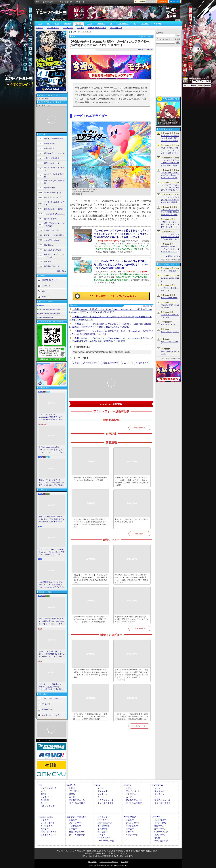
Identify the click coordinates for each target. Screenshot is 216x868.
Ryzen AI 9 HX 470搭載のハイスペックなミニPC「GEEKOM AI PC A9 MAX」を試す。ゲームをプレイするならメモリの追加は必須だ (90, 619)
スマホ (90, 24)
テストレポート (133, 823)
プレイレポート (53, 28)
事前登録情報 (103, 826)
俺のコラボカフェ (51, 219)
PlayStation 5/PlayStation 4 (51, 313)
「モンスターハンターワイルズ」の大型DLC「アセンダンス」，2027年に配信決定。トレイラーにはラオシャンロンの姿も (170, 175)
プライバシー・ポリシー (109, 862)
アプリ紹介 (102, 832)
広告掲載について (48, 709)
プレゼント (46, 286)
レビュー (40, 28)
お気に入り (151, 2)
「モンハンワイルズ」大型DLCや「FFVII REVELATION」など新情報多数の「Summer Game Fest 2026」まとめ (170, 200)
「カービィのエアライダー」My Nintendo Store (113, 296)
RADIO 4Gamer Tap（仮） (54, 193)
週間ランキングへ (174, 256)
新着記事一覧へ (139, 428)
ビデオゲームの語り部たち (54, 235)
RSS (38, 2)
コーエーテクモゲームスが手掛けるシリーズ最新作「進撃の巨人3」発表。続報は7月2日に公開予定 (170, 237)
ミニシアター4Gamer (52, 240)
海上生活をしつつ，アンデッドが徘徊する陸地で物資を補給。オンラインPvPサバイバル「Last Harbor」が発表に (170, 212)
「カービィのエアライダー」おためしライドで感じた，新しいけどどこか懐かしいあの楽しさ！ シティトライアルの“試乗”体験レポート (121, 265)
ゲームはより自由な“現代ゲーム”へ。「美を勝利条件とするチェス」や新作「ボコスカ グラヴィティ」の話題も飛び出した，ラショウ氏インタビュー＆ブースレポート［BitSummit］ (52, 654)
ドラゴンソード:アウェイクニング (169, 289)
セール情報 (102, 829)
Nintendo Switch (47, 318)
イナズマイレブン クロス (169, 343)
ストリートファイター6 (170, 271)
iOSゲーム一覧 (104, 838)
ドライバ (45, 297)
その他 (157, 838)
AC (135, 24)
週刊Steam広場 (50, 188)
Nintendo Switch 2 (91, 363)
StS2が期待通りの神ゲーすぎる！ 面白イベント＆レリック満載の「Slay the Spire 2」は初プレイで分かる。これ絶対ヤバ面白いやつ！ (52, 585)
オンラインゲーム (49, 788)
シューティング (161, 832)
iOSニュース (103, 820)
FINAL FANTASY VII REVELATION (170, 306)
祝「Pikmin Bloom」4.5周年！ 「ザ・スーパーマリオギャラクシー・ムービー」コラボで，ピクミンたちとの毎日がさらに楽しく (51, 450)
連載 (77, 363)
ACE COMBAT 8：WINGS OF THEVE (170, 316)
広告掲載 (125, 862)
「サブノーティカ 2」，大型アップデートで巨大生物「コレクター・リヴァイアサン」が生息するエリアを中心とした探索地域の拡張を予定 (170, 225)
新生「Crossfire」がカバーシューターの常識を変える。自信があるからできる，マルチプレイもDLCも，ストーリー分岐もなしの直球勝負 (51, 621)
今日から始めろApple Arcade (55, 214)
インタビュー (68, 28)
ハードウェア (123, 24)
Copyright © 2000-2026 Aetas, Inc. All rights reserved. (108, 865)
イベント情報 (160, 823)
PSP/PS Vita (158, 785)
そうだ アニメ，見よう (53, 197)
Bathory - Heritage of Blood (170, 333)
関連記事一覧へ (148, 306)
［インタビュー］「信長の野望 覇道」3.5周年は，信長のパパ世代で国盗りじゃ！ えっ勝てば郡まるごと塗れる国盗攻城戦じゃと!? (132, 717)
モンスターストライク (169, 324)
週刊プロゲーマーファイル (54, 153)
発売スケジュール (77, 800)
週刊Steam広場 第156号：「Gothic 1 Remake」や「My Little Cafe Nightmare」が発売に (91, 479)
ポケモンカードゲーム (169, 298)
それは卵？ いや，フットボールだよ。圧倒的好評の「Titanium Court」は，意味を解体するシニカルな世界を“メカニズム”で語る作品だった (90, 579)
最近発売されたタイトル (97, 28)
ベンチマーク (132, 835)
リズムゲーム (160, 835)
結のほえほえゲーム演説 (53, 209)
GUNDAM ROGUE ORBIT (170, 279)
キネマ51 (48, 261)
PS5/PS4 (67, 24)
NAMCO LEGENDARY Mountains (170, 353)
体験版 (44, 794)
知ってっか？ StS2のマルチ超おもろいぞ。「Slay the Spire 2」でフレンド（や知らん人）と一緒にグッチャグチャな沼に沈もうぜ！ (52, 552)
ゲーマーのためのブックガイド (54, 203)
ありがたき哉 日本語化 (53, 250)
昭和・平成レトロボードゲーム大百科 (54, 225)
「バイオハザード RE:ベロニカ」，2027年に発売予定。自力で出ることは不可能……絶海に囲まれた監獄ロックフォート (170, 188)
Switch (79, 24)
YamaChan (111, 363)
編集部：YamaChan (146, 49)
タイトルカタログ (77, 803)
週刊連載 (45, 800)
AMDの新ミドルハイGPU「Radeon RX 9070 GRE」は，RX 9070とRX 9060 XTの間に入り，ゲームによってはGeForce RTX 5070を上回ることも (132, 579)
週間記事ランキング (49, 280)
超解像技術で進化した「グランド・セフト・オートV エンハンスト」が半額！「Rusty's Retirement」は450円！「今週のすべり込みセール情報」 (132, 481)
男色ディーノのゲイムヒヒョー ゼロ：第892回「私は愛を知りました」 (131, 521)
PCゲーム (45, 305)
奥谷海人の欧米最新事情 (53, 139)
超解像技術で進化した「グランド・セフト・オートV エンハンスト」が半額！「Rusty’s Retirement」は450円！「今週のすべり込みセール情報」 (170, 249)
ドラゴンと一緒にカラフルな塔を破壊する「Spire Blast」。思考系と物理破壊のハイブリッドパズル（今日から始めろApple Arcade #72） (90, 523)
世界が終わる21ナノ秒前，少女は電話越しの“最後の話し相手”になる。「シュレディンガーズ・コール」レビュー (132, 619)
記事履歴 (163, 2)
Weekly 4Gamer (50, 143)
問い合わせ (80, 2)
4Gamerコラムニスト (52, 230)
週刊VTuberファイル (52, 163)
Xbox (57, 24)
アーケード (157, 817)
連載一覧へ (61, 271)
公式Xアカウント (50, 2)
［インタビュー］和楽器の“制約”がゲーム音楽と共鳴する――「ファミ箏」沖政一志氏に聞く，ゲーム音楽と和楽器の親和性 (51, 687)
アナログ (145, 24)
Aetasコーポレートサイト (51, 715)
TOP (40, 24)
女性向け (101, 24)
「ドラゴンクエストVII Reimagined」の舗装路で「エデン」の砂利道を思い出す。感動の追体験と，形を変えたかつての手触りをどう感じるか (51, 417)
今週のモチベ (49, 148)
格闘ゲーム (159, 826)
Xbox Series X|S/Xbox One (51, 309)
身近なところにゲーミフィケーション (54, 256)
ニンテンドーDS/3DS (76, 817)
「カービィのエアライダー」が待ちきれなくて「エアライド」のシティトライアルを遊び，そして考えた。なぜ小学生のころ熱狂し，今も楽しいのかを (121, 234)
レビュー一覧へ (139, 629)
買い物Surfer (49, 245)
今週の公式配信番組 (52, 158)
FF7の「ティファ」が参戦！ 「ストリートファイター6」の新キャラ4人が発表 (170, 151)
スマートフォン (102, 817)
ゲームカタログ (116, 28)
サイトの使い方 (66, 2)
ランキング (175, 2)
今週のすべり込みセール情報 (54, 182)
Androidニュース (105, 823)
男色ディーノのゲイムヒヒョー (54, 169)
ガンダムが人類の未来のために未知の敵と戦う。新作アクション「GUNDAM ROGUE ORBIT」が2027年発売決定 (170, 138)
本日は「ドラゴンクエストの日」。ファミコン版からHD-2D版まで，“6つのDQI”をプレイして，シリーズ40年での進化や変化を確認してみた (51, 483)
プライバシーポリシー (50, 698)
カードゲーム (160, 829)
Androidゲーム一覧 (106, 841)
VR (111, 24)
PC (48, 24)
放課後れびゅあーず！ (53, 266)
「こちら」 (121, 853)
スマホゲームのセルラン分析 (54, 175)
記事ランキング (48, 806)
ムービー (80, 28)
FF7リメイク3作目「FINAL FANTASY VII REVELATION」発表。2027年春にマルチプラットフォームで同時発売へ (170, 163)
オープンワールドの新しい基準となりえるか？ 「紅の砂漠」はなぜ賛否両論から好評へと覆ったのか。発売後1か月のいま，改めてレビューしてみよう (52, 519)
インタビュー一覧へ (139, 726)
